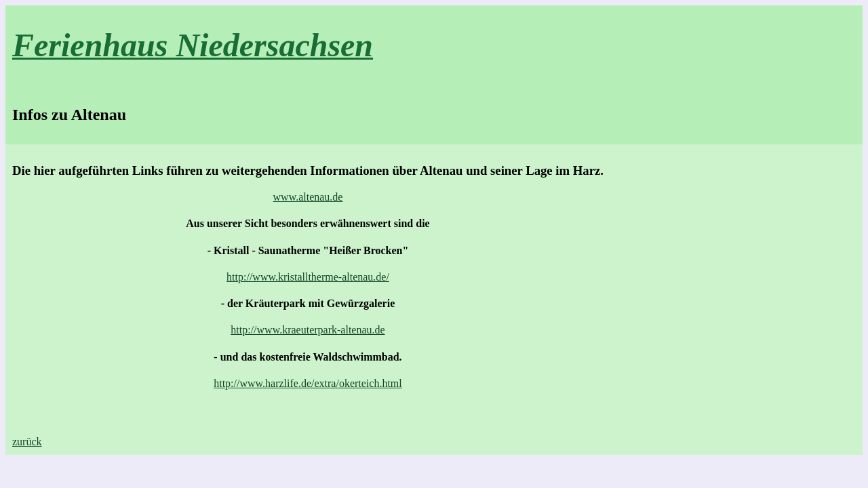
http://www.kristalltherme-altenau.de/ (308, 277)
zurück (27, 442)
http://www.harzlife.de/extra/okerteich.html (308, 383)
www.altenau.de (308, 197)
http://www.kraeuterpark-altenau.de (308, 330)
